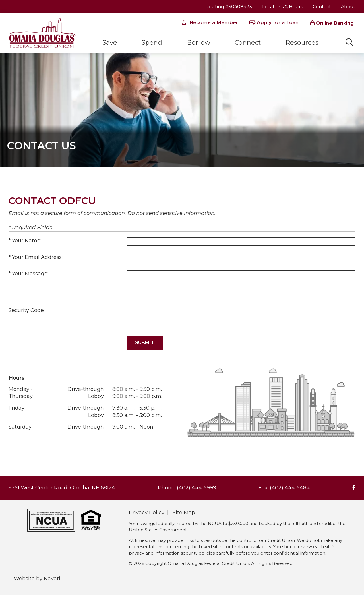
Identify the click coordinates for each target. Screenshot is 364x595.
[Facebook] (354, 488)
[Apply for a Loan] (274, 23)
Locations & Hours (283, 7)
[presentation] (170, 318)
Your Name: (27, 241)
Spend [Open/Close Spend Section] (152, 43)
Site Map (184, 513)
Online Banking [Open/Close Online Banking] (335, 23)
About (348, 7)
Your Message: (30, 274)
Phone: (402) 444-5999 (187, 488)
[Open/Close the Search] (349, 42)
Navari (52, 579)
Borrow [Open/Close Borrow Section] (198, 43)
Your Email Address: (37, 257)
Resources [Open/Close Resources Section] (302, 43)
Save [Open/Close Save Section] (110, 43)
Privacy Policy (147, 513)
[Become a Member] (210, 23)
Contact (322, 7)
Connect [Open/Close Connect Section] (248, 43)
